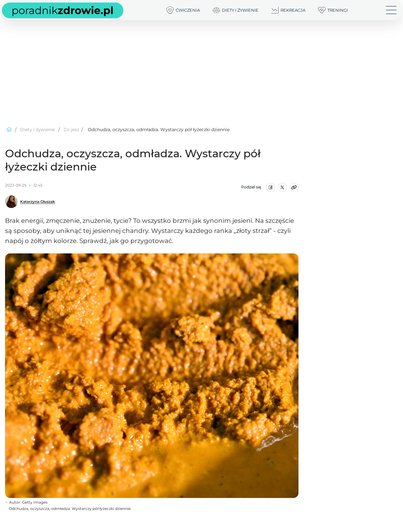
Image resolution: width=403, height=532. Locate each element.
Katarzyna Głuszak (38, 202)
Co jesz (71, 130)
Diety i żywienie (37, 130)
